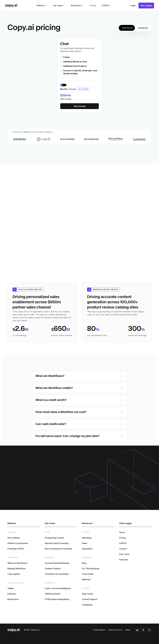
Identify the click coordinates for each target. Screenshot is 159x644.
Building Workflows (17, 569)
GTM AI (123, 543)
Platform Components (18, 543)
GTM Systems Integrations (57, 599)
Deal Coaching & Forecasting (58, 549)
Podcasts (124, 560)
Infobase (12, 594)
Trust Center (88, 574)
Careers (123, 549)
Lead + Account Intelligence (58, 588)
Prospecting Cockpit (54, 538)
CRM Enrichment (52, 594)
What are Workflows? (18, 563)
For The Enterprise (91, 569)
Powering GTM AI (16, 549)
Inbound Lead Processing (57, 543)
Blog (84, 563)
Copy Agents (14, 574)
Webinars (86, 579)
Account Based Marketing (57, 563)
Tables (11, 588)
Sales (85, 543)
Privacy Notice (99, 630)
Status (128, 630)
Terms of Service (115, 630)
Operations (87, 549)
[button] (42, 5)
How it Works (14, 538)
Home (122, 532)
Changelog (87, 605)
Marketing (87, 538)
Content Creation (53, 569)
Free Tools (124, 554)
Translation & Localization (57, 574)
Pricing (93, 5)
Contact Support (90, 599)
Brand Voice (13, 599)
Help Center (88, 594)
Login (133, 5)
